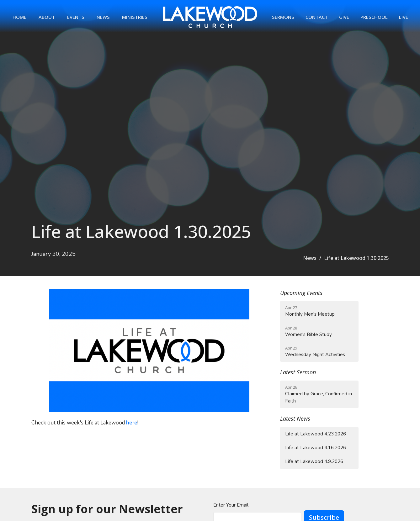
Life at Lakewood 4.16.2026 (316, 448)
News (103, 17)
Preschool (374, 17)
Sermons (283, 17)
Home (19, 17)
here (132, 423)
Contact (317, 17)
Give (344, 17)
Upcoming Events (301, 293)
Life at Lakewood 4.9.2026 (314, 461)
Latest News (295, 418)
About (47, 17)
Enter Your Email (231, 505)
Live (404, 17)
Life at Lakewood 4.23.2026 (316, 434)
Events (76, 17)
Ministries (135, 17)
